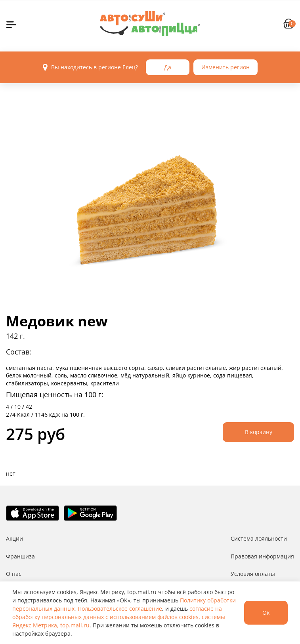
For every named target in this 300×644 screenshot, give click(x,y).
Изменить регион (225, 67)
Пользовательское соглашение (120, 609)
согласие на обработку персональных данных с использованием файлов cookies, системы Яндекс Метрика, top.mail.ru (119, 617)
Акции (14, 538)
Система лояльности (259, 538)
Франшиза (20, 556)
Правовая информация (262, 556)
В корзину (259, 432)
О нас (14, 574)
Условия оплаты (253, 574)
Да (168, 67)
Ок (266, 613)
